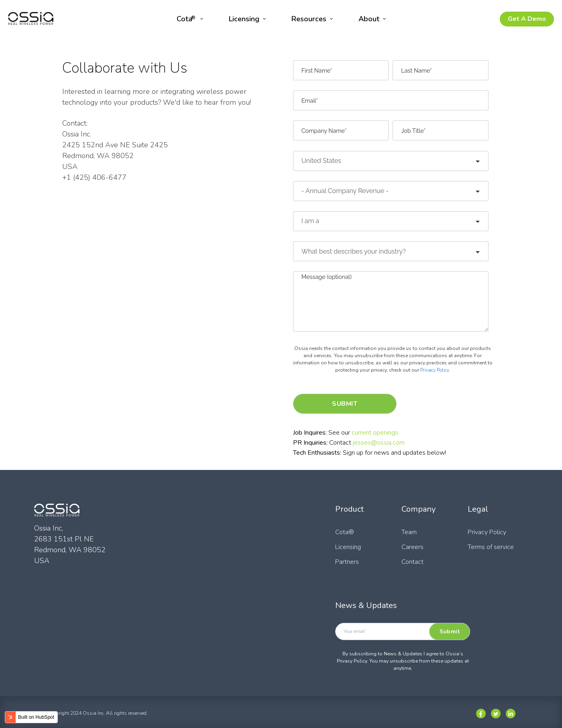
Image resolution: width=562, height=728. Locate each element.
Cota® (345, 532)
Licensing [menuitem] (244, 19)
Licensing (348, 547)
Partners (347, 562)
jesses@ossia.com (379, 443)
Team (409, 532)
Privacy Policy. (435, 370)
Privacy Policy (487, 532)
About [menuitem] (369, 19)
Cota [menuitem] (186, 19)
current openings (375, 433)
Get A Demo (527, 19)
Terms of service (491, 547)
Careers (412, 547)
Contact (412, 562)
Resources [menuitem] (309, 19)
